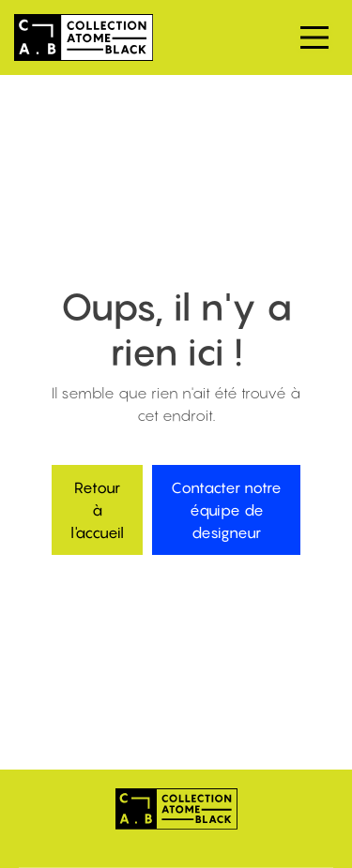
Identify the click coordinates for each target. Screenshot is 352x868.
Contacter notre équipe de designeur (226, 510)
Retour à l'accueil (97, 510)
